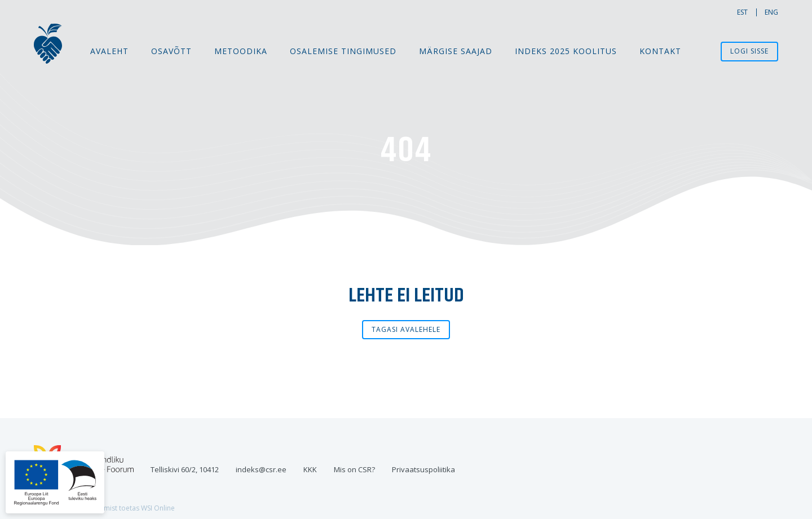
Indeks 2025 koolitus (566, 51)
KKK (310, 469)
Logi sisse (749, 51)
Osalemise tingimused (343, 51)
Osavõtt (171, 51)
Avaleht (109, 51)
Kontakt (660, 51)
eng (771, 12)
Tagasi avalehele (406, 329)
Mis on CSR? (354, 469)
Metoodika (241, 51)
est (742, 12)
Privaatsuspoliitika (423, 469)
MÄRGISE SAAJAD (456, 51)
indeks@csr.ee (261, 469)
